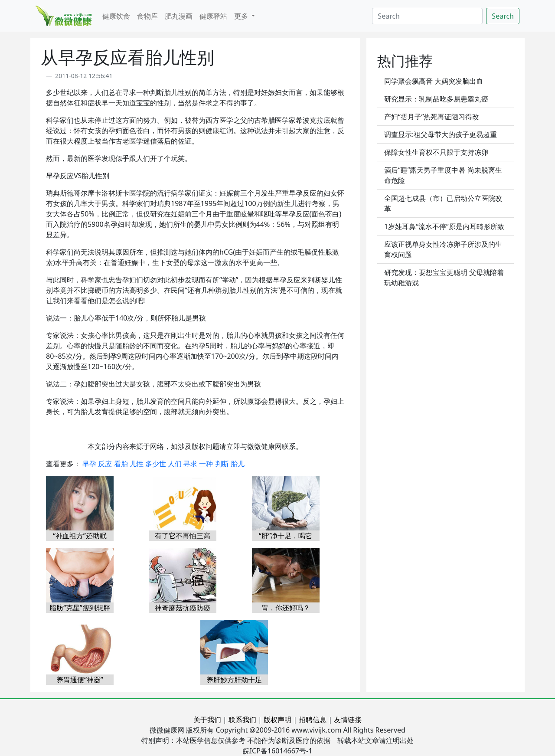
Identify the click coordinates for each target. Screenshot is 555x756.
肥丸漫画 (179, 16)
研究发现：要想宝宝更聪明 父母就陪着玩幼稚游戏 (444, 278)
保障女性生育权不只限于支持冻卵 (436, 152)
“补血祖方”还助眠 (80, 536)
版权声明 (277, 720)
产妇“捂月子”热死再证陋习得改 (432, 117)
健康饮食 (116, 16)
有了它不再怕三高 (183, 536)
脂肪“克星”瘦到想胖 (80, 608)
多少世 (156, 464)
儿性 (137, 464)
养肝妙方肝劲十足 (234, 680)
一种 (206, 464)
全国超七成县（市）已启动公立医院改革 (443, 203)
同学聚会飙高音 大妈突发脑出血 (434, 81)
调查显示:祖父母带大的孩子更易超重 (441, 134)
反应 (105, 464)
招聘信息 (313, 720)
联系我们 (242, 720)
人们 (175, 464)
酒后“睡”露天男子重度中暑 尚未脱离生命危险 (443, 175)
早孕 (89, 464)
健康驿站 (213, 16)
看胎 (121, 464)
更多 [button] (242, 16)
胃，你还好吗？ (286, 608)
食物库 (147, 16)
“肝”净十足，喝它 (286, 536)
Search (503, 16)
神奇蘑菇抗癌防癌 (183, 608)
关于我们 (207, 720)
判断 (222, 464)
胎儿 (238, 464)
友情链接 (348, 720)
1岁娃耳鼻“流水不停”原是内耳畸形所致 (444, 226)
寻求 (190, 464)
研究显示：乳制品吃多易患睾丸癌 (436, 99)
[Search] (427, 16)
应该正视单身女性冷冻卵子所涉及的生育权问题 (443, 249)
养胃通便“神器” (80, 680)
